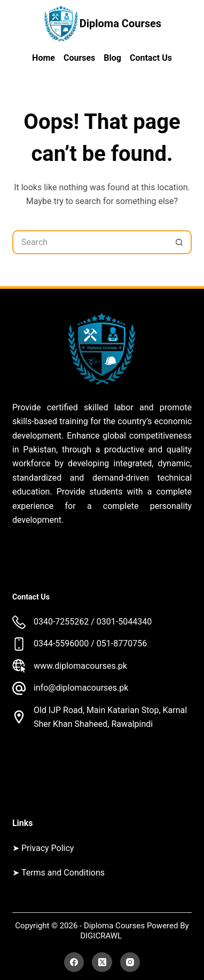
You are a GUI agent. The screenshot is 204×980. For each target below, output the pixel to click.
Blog (112, 58)
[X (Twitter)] (102, 962)
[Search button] (180, 242)
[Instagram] (130, 962)
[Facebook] (74, 962)
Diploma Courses (120, 23)
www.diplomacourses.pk (80, 666)
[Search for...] (90, 242)
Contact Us (151, 58)
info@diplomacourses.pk (81, 688)
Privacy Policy (48, 848)
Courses (79, 58)
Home (44, 58)
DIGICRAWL (102, 936)
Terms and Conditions (63, 873)
